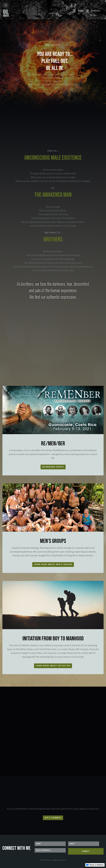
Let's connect (53, 818)
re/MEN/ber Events (53, 467)
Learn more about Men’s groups (53, 564)
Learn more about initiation (53, 666)
